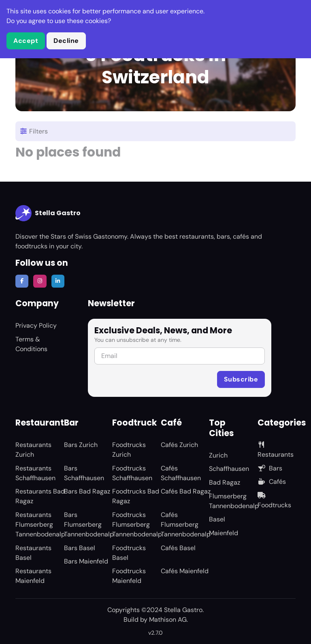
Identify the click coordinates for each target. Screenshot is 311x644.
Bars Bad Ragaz (87, 491)
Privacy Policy (36, 325)
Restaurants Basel (33, 553)
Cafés (272, 482)
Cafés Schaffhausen (181, 473)
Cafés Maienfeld (185, 571)
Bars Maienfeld (86, 561)
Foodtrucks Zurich (129, 450)
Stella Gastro (48, 213)
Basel (217, 519)
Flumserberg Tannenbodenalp (234, 501)
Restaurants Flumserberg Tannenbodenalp (40, 524)
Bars (270, 468)
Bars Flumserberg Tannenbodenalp (89, 524)
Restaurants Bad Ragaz (40, 496)
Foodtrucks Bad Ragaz (136, 496)
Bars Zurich (81, 445)
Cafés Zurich (179, 445)
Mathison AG (168, 620)
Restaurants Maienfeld (33, 576)
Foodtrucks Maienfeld (129, 576)
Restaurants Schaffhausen (35, 473)
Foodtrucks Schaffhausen (132, 473)
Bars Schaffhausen (84, 473)
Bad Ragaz (225, 482)
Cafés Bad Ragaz (186, 491)
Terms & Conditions (31, 344)
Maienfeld (224, 533)
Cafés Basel (178, 548)
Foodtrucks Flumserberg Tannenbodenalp (137, 524)
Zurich (218, 455)
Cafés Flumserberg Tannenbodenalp (186, 524)
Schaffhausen (229, 469)
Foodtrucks (274, 501)
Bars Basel (80, 548)
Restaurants (276, 450)
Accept (26, 41)
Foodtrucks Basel (129, 553)
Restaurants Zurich (33, 450)
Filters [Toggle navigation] (34, 131)
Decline (66, 41)
